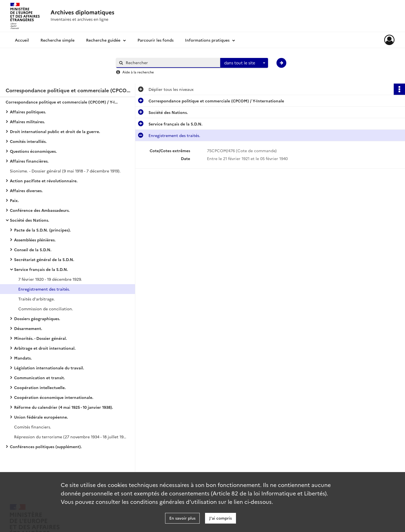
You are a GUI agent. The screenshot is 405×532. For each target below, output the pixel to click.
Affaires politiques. (28, 112)
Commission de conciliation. (46, 309)
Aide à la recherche (138, 72)
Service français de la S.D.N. (41, 269)
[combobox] (244, 63)
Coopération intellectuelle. (40, 387)
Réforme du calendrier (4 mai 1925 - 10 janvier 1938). (64, 407)
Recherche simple (58, 40)
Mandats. (23, 358)
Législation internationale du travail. (49, 368)
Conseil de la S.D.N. (33, 250)
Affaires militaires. (27, 122)
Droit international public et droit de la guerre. (55, 131)
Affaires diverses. (26, 190)
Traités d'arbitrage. (37, 299)
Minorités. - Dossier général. (40, 338)
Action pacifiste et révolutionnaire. (44, 181)
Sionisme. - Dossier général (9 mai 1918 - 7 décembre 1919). (65, 171)
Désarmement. (28, 328)
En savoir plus (182, 518)
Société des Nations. (30, 220)
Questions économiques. (33, 151)
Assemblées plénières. (35, 240)
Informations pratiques (207, 40)
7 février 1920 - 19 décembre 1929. (50, 279)
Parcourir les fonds (156, 40)
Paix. (14, 200)
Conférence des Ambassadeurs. (40, 210)
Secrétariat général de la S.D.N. (44, 259)
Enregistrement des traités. (44, 289)
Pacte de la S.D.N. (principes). (42, 230)
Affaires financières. (29, 161)
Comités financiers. (33, 427)
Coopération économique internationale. (54, 397)
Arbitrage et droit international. (45, 348)
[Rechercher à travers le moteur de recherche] (171, 63)
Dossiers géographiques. (37, 318)
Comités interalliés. (28, 141)
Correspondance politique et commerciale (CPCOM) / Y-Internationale (62, 102)
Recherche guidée (103, 40)
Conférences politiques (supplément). (46, 446)
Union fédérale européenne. (41, 417)
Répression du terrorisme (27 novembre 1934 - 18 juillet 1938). (70, 437)
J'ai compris (220, 518)
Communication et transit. (40, 378)
